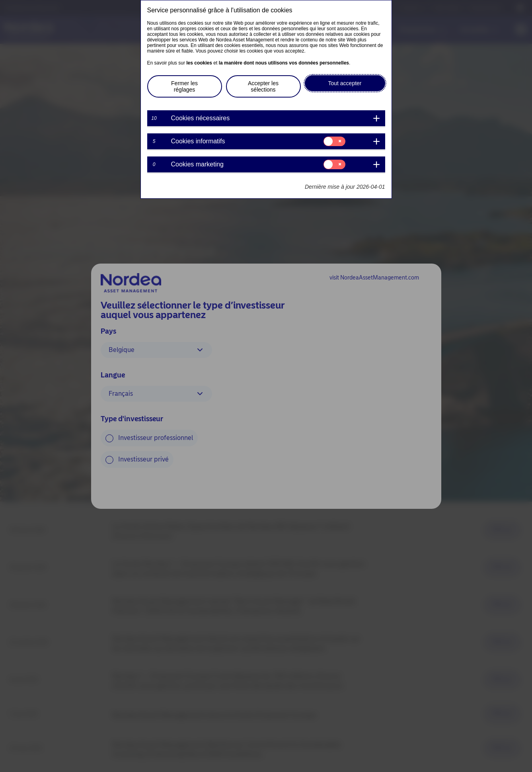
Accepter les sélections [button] (263, 86)
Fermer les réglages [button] (184, 86)
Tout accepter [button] (345, 83)
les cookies (199, 63)
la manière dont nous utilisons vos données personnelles (284, 63)
